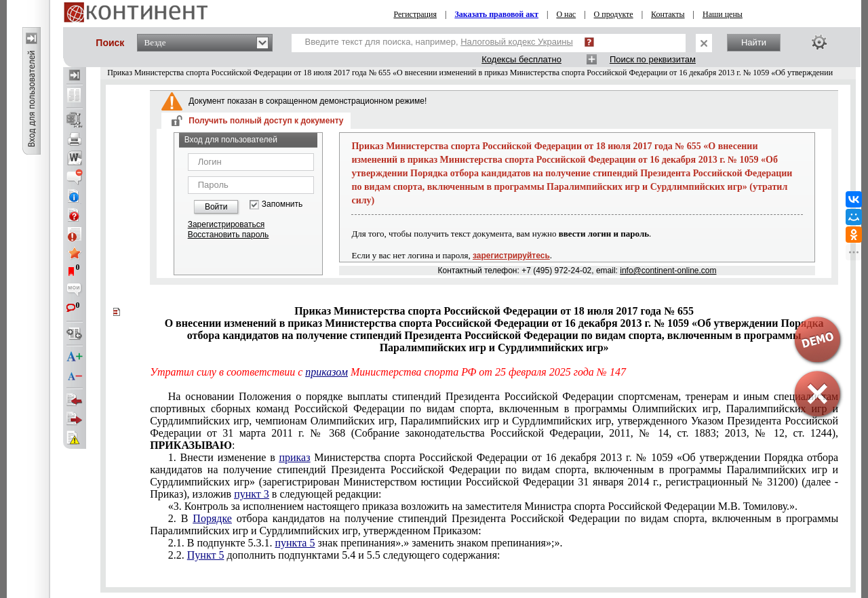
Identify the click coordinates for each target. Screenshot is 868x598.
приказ (294, 457)
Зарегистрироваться (226, 224)
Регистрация (415, 14)
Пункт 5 (206, 555)
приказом (327, 372)
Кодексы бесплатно (521, 59)
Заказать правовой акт (496, 14)
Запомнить (282, 204)
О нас (566, 14)
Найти (754, 42)
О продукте (614, 14)
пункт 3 (252, 494)
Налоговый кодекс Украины (517, 42)
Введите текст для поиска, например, (439, 42)
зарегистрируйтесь (511, 256)
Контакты (668, 14)
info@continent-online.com (668, 271)
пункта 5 (295, 543)
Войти (216, 207)
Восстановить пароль (229, 235)
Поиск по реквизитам (653, 59)
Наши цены (723, 14)
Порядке (212, 518)
